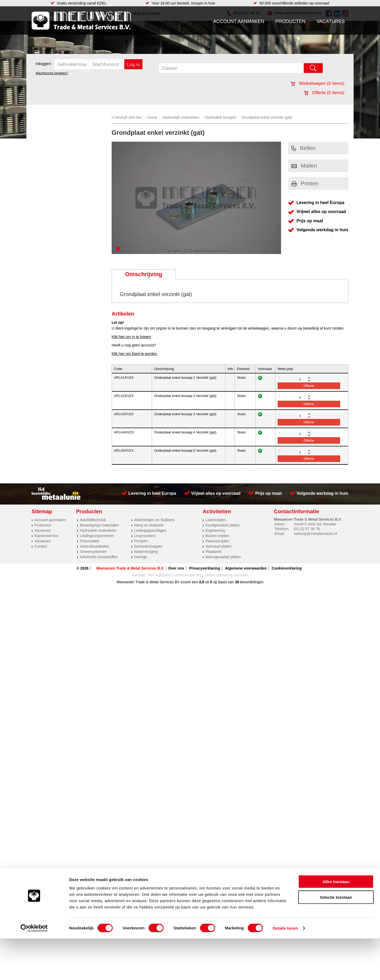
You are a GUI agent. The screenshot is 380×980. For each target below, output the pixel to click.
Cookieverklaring (287, 568)
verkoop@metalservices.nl (315, 534)
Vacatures (331, 21)
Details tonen (285, 970)
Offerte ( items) (324, 93)
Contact (41, 546)
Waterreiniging (146, 552)
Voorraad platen (218, 546)
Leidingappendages (150, 530)
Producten (290, 21)
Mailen (304, 166)
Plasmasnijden (217, 541)
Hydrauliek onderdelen (181, 117)
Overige (141, 557)
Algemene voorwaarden (246, 568)
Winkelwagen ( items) (318, 83)
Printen (305, 183)
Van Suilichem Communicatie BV (174, 575)
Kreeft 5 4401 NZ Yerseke (315, 524)
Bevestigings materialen (99, 525)
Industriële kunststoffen (99, 557)
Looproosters (145, 536)
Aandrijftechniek (93, 520)
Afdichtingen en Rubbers (154, 520)
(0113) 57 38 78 (307, 529)
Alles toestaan (336, 923)
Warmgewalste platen (223, 557)
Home (152, 117)
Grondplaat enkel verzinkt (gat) (267, 117)
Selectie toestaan (336, 939)
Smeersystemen (93, 552)
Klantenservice (46, 536)
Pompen (141, 541)
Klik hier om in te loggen (131, 337)
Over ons (176, 568)
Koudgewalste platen (222, 525)
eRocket (241, 575)
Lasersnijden (216, 520)
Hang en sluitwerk (149, 525)
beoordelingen (251, 582)
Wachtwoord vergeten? (52, 73)
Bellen (303, 148)
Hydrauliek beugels (220, 117)
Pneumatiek (89, 541)
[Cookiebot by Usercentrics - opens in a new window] (34, 970)
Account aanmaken (239, 21)
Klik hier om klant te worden (134, 354)
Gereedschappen (148, 546)
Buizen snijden (217, 536)
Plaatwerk (213, 552)
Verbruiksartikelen (94, 546)
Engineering (215, 530)
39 (237, 582)
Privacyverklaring (205, 568)
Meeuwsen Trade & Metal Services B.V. (130, 568)
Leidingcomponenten (97, 536)
